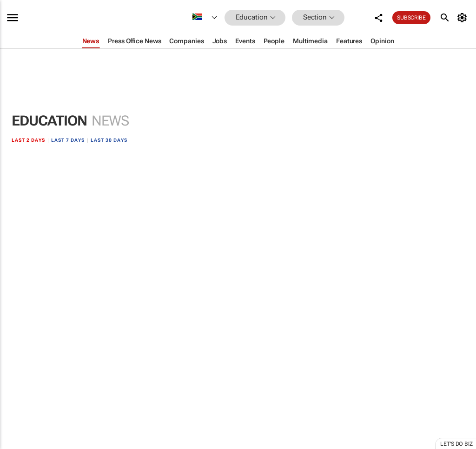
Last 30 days (109, 140)
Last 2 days (28, 140)
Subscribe (411, 18)
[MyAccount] (464, 18)
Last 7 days (68, 140)
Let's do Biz (456, 444)
